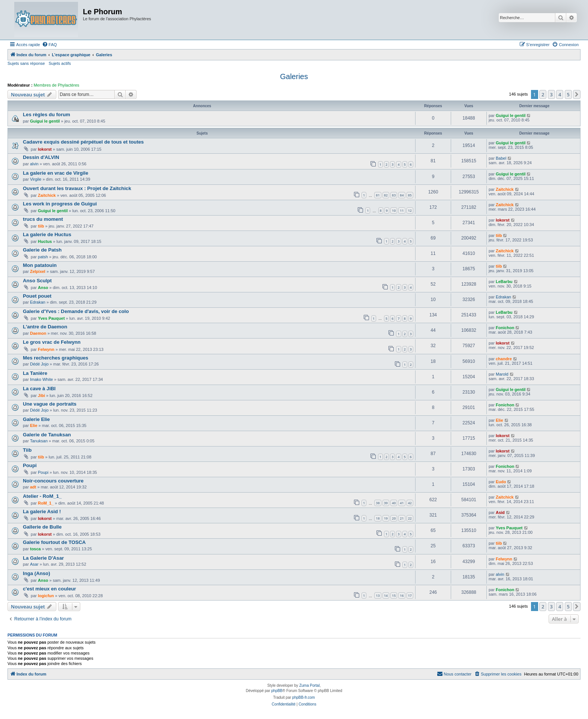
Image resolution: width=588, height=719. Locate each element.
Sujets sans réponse (26, 63)
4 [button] (560, 94)
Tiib (27, 450)
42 (410, 503)
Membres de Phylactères (57, 85)
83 (394, 195)
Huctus (45, 241)
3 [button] (551, 94)
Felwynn (46, 349)
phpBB (277, 691)
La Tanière (35, 373)
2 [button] (543, 94)
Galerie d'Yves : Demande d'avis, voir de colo (76, 311)
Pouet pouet (37, 296)
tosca (35, 549)
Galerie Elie (36, 419)
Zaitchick (47, 195)
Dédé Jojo (39, 364)
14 (386, 595)
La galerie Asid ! (42, 512)
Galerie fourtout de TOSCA (54, 542)
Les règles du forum (46, 115)
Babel (501, 158)
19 (386, 518)
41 (402, 503)
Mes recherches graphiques (55, 358)
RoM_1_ (46, 503)
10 (394, 210)
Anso (43, 288)
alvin (34, 164)
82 (386, 195)
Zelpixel (38, 271)
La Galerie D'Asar (43, 558)
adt (33, 487)
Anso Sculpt (37, 281)
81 (378, 195)
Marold (502, 374)
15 (394, 595)
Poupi (30, 465)
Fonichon (505, 328)
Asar (34, 564)
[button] (577, 94)
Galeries (294, 76)
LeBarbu (504, 282)
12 (410, 210)
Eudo (501, 482)
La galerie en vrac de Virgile (55, 173)
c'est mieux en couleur (49, 589)
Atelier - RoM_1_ (42, 496)
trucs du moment (43, 219)
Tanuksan (39, 441)
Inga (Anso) (37, 573)
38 (378, 503)
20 (394, 518)
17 (410, 595)
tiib (41, 226)
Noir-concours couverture (53, 481)
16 (402, 595)
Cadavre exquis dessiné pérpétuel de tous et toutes (83, 142)
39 (386, 503)
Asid (500, 512)
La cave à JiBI (39, 389)
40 (394, 503)
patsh (43, 257)
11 (402, 210)
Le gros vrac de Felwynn (52, 342)
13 (378, 595)
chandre (504, 359)
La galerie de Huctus (47, 234)
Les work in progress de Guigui (60, 204)
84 (402, 195)
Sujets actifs (60, 63)
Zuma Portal (309, 685)
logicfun (46, 596)
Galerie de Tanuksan (47, 435)
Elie (34, 425)
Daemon (38, 333)
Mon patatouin (40, 265)
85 (410, 195)
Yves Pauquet (51, 318)
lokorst (45, 149)
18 (378, 518)
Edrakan (38, 302)
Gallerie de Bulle (42, 527)
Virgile (36, 179)
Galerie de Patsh (42, 250)
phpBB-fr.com (304, 697)
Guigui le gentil (45, 121)
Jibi (41, 395)
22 (410, 518)
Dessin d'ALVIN (41, 157)
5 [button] (568, 94)
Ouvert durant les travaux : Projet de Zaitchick (77, 188)
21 (402, 518)
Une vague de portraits (50, 404)
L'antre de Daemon (45, 327)
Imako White (41, 379)
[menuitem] (49, 45)
